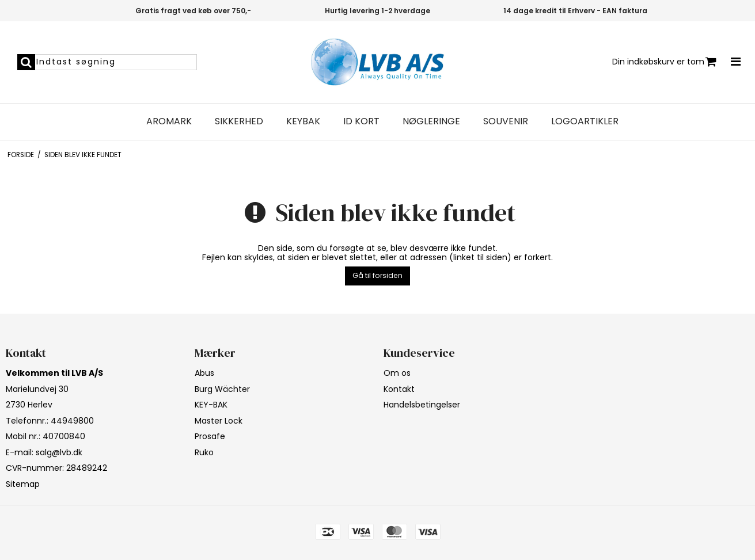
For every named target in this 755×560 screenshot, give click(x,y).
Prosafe (210, 436)
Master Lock (219, 421)
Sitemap (23, 484)
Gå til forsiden (377, 275)
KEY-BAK (211, 405)
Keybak (303, 121)
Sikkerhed (239, 121)
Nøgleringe (431, 121)
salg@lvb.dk (59, 452)
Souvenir (506, 121)
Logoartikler (585, 121)
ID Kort (361, 121)
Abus (204, 373)
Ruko (204, 452)
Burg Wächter (222, 389)
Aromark (169, 121)
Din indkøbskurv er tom (664, 62)
